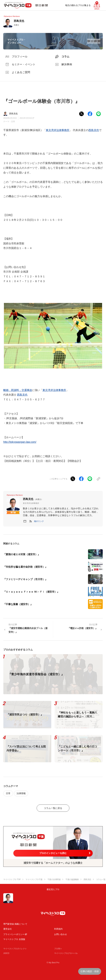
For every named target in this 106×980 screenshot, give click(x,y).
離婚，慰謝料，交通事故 (18, 390)
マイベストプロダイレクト (15, 949)
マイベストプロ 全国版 (14, 939)
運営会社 (8, 929)
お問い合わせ (61, 934)
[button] (39, 521)
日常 (13, 122)
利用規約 (58, 929)
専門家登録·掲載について (15, 924)
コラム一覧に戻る (53, 808)
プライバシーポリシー (14, 934)
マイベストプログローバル (66, 953)
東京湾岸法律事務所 (58, 130)
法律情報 (21, 793)
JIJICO (6, 953)
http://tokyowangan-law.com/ (20, 442)
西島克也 (94, 130)
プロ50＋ (58, 949)
